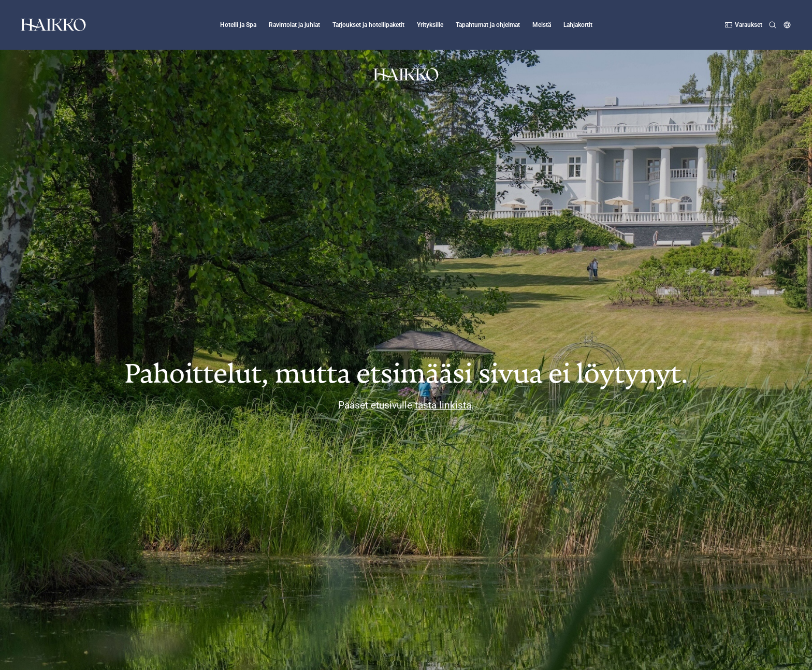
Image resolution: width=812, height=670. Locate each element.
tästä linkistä (443, 405)
